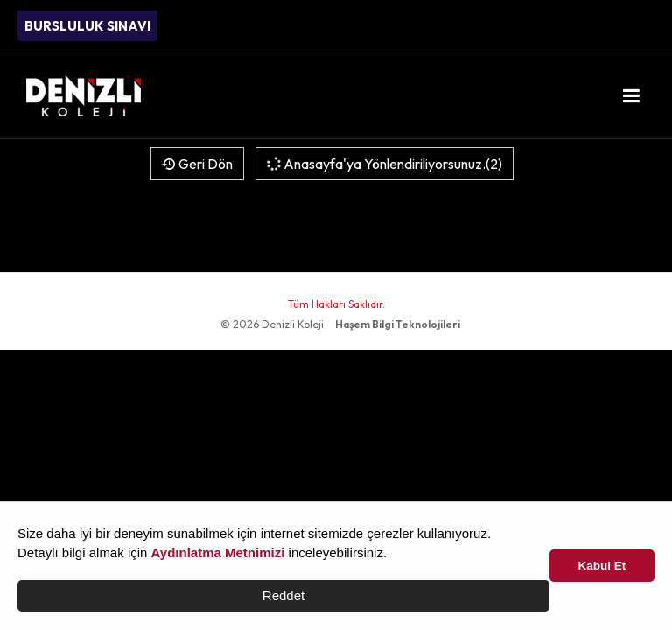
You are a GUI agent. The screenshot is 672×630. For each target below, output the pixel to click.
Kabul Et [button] (602, 566)
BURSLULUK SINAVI (87, 26)
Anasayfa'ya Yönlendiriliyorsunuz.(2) (383, 164)
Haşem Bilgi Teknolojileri (398, 324)
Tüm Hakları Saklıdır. (336, 304)
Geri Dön (197, 164)
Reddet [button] (283, 595)
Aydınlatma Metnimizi (218, 553)
